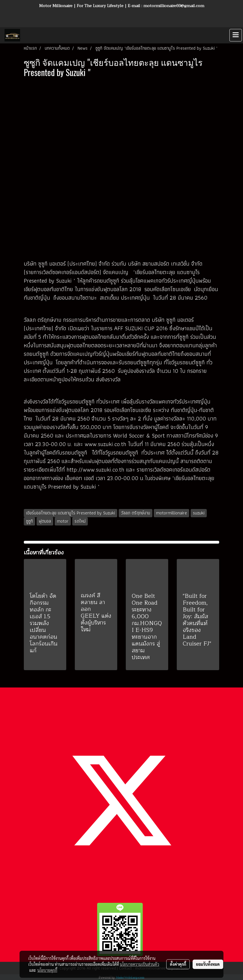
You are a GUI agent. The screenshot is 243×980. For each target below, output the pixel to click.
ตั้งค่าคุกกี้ (178, 964)
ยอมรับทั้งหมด (208, 964)
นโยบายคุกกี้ (47, 970)
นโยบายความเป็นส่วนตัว (139, 964)
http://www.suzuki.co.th (96, 470)
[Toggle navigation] (236, 35)
